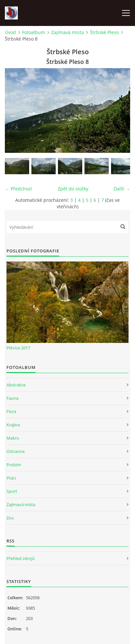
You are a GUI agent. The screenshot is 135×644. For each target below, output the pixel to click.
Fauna (12, 398)
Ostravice (16, 451)
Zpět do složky (73, 189)
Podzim (14, 465)
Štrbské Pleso (104, 32)
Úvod (10, 32)
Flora (11, 411)
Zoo (10, 518)
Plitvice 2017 (18, 348)
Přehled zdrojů (21, 558)
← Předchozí (18, 189)
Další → (122, 189)
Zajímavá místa (67, 32)
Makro (13, 438)
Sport (12, 491)
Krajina (13, 425)
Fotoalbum (34, 32)
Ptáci (11, 478)
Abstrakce (16, 385)
